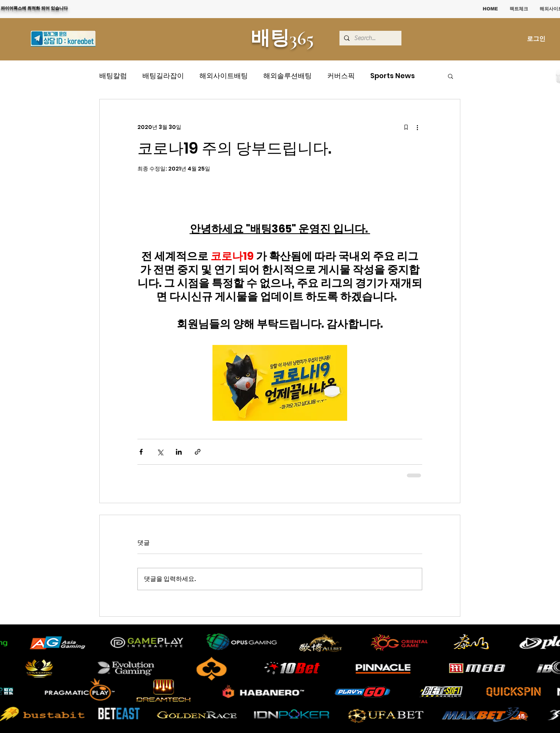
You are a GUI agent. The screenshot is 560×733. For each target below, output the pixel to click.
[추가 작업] (418, 127)
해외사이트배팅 (224, 76)
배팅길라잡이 (163, 76)
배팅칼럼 (113, 76)
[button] (451, 76)
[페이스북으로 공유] (141, 452)
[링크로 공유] (198, 452)
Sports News (393, 76)
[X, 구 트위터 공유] (160, 452)
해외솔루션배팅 (288, 76)
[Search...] (370, 38)
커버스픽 (341, 76)
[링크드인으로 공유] (179, 452)
